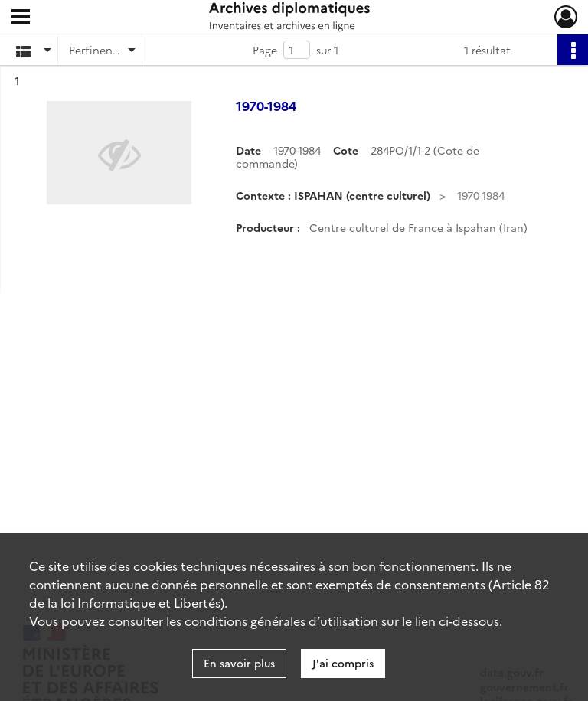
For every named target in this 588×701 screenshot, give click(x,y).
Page (265, 50)
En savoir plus (239, 663)
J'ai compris (343, 663)
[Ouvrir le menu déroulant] (21, 18)
